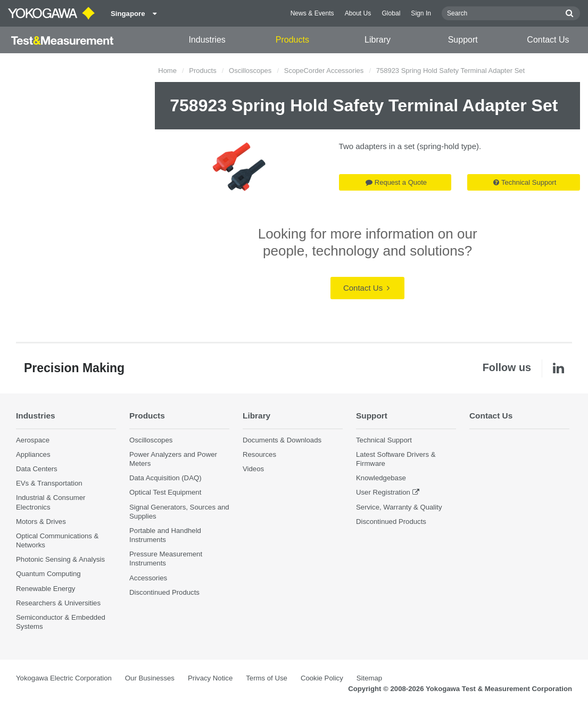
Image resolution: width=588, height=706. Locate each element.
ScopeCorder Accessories (324, 71)
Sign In (421, 13)
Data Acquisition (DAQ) (165, 478)
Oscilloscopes (250, 71)
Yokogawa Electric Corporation (64, 678)
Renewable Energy (45, 589)
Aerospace (33, 440)
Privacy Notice (210, 678)
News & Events (312, 13)
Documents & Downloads (282, 440)
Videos (253, 469)
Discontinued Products (164, 592)
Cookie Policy (322, 678)
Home (167, 71)
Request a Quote (396, 182)
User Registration (383, 492)
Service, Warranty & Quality (399, 507)
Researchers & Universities (58, 603)
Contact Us (548, 40)
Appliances (33, 454)
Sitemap (369, 678)
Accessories (148, 578)
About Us (358, 13)
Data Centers (37, 469)
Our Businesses (150, 678)
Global (391, 13)
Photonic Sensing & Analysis (60, 559)
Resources (259, 454)
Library (378, 40)
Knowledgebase (381, 478)
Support (463, 40)
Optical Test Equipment (165, 492)
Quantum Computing (48, 574)
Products (292, 40)
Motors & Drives (41, 522)
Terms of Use (267, 678)
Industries (207, 40)
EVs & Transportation (49, 483)
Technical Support (525, 182)
